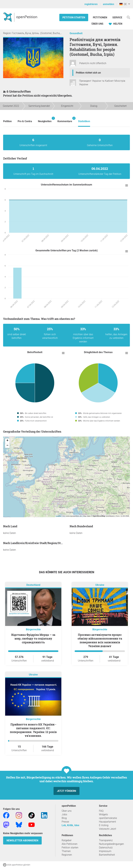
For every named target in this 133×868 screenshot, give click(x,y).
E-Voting (104, 825)
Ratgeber (67, 840)
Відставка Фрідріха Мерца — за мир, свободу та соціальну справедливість (33, 638)
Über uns (67, 811)
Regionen (67, 855)
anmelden (108, 4)
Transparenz (106, 840)
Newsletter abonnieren (22, 840)
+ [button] (7, 441)
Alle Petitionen (70, 844)
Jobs (64, 814)
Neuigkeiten (45, 120)
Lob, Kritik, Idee (70, 825)
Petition (7, 121)
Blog (64, 818)
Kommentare (65, 120)
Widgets (103, 814)
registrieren (91, 4)
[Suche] (128, 17)
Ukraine (100, 585)
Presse (65, 822)
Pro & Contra (25, 121)
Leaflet (58, 516)
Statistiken (84, 121)
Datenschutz (106, 848)
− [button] (7, 446)
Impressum (105, 851)
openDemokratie (108, 818)
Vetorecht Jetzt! (108, 829)
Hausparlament (107, 822)
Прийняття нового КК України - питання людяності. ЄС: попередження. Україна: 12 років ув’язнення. (33, 730)
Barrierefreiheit (107, 855)
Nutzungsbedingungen (111, 844)
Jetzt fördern (66, 791)
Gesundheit (76, 33)
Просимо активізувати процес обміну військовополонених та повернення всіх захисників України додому (100, 640)
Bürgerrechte (33, 629)
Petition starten (74, 17)
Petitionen (100, 17)
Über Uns (97, 24)
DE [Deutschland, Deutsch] (123, 4)
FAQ (101, 811)
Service (117, 17)
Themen (66, 851)
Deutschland (33, 585)
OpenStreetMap (99, 516)
